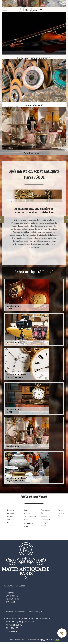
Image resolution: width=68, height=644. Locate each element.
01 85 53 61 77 (12, 628)
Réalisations (12, 599)
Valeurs (10, 593)
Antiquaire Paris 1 (28, 525)
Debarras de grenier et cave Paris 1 (11, 515)
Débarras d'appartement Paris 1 (29, 517)
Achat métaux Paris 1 (61, 513)
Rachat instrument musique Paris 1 (46, 521)
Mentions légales (33, 639)
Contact (11, 602)
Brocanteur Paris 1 (46, 512)
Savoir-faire (12, 596)
